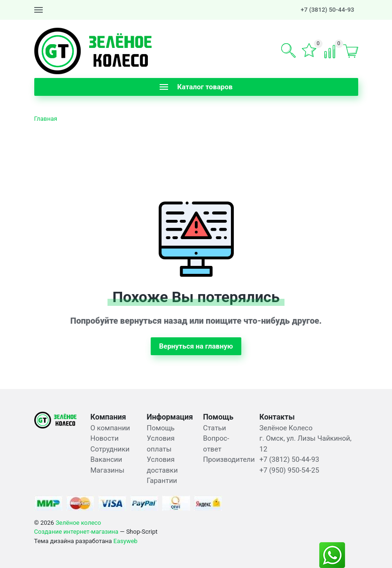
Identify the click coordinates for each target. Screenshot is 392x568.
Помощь (161, 428)
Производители (229, 459)
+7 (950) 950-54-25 (289, 470)
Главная (46, 119)
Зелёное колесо (78, 523)
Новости (105, 438)
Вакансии (107, 459)
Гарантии (162, 481)
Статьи (215, 428)
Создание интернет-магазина (77, 532)
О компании (110, 428)
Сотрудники (110, 449)
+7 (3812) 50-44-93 (328, 10)
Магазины (108, 470)
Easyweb (126, 541)
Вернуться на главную (196, 346)
